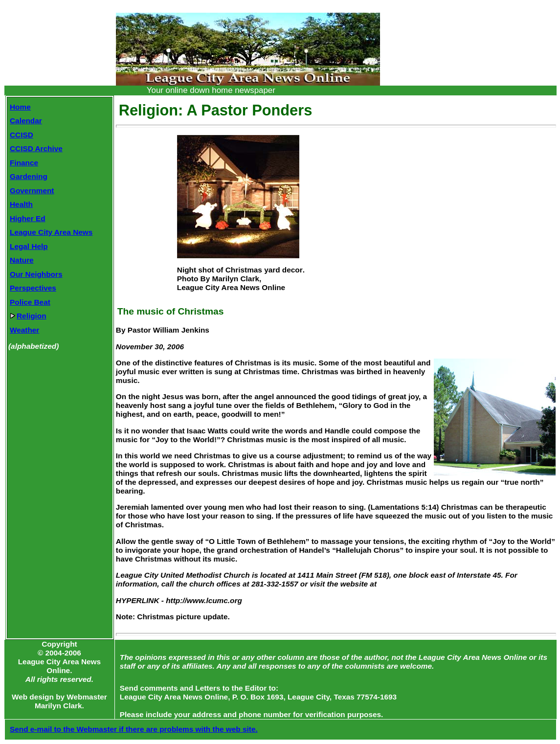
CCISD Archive (36, 148)
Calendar (26, 121)
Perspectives (33, 288)
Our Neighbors (36, 274)
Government (32, 191)
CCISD (22, 135)
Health (21, 204)
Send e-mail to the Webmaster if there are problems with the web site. (134, 729)
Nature (22, 260)
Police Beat (30, 302)
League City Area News (51, 232)
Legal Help (29, 246)
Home (20, 107)
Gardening (29, 176)
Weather (24, 330)
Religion (28, 316)
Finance (24, 163)
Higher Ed (28, 218)
